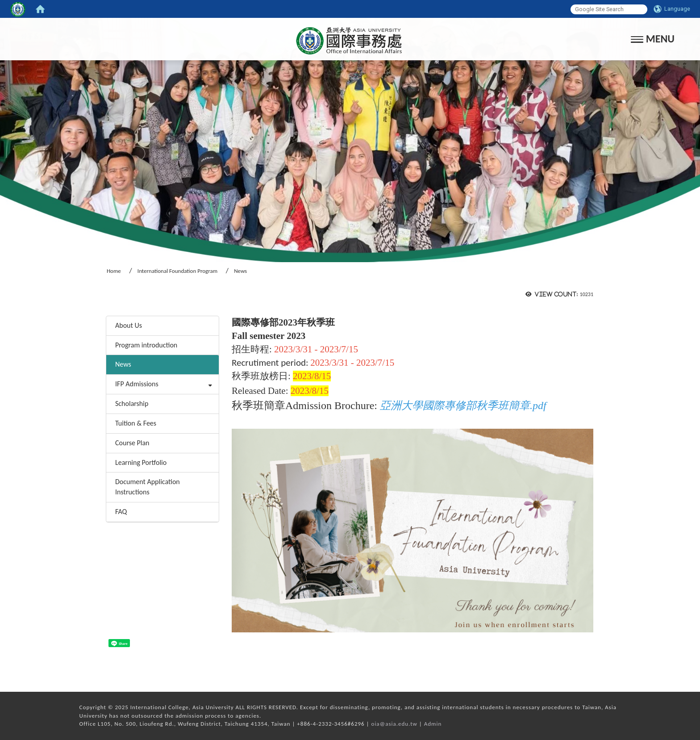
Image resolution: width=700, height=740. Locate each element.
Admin (433, 724)
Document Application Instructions (148, 487)
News (123, 364)
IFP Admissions (137, 384)
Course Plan (132, 443)
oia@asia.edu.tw (394, 724)
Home (114, 271)
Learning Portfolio (141, 462)
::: (103, 304)
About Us (129, 325)
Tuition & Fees (136, 423)
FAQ (121, 512)
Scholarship (132, 403)
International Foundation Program (177, 271)
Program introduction (146, 345)
